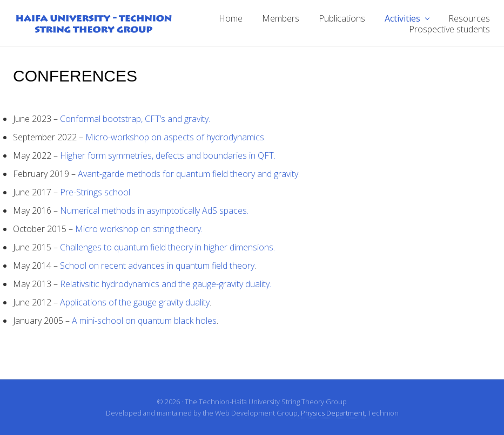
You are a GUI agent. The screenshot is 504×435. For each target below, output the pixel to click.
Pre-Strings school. (96, 192)
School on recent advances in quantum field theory (157, 266)
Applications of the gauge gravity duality (135, 302)
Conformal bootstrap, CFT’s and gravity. (135, 119)
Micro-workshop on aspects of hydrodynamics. (176, 137)
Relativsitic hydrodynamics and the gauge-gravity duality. (166, 284)
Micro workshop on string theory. (139, 229)
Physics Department (333, 413)
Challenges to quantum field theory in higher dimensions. (167, 247)
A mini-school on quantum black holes (144, 321)
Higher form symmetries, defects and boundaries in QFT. (168, 155)
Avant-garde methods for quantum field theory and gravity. (189, 174)
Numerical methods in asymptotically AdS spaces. (154, 210)
